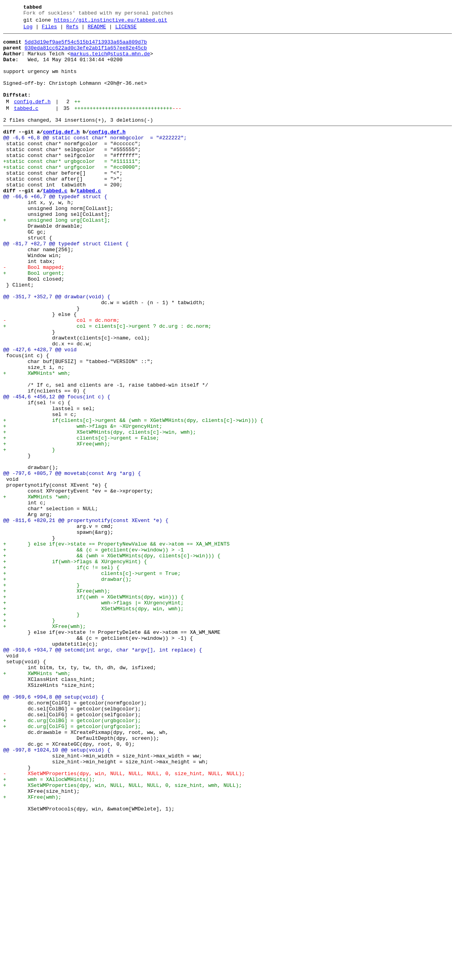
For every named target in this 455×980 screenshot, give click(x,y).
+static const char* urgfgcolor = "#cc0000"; (72, 194)
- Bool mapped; (34, 314)
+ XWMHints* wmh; (37, 442)
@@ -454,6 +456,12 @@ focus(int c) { (57, 470)
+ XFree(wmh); (57, 526)
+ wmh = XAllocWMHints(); (49, 929)
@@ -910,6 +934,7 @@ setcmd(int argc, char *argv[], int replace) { (103, 774)
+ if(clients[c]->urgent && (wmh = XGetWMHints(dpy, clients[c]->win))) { (133, 498)
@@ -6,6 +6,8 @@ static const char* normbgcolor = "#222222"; (95, 159)
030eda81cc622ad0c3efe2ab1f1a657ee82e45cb (86, 54)
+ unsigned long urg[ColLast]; (57, 258)
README (97, 30)
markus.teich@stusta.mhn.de (110, 61)
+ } (29, 533)
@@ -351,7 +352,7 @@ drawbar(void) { (57, 350)
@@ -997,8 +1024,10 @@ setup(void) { (57, 894)
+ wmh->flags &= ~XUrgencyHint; (83, 505)
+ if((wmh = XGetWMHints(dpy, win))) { (93, 710)
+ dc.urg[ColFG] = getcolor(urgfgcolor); (72, 865)
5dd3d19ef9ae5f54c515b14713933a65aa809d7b (86, 47)
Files (49, 30)
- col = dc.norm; (61, 378)
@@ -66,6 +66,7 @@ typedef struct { (55, 230)
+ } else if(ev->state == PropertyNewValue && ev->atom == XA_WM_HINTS (116, 646)
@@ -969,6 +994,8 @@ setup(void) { (54, 830)
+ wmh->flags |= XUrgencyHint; (93, 717)
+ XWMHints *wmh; (37, 590)
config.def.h (32, 118)
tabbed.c (26, 126)
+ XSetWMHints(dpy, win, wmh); (93, 724)
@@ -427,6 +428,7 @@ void (40, 413)
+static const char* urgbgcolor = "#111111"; (72, 187)
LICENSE (126, 30)
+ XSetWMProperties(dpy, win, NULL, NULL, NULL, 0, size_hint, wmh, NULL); (122, 936)
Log (28, 30)
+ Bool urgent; (34, 321)
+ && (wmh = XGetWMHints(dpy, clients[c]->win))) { (112, 661)
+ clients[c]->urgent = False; (81, 519)
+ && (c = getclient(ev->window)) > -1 (93, 653)
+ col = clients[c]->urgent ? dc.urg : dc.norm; (107, 385)
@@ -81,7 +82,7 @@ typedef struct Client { (66, 286)
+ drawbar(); (67, 689)
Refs (72, 30)
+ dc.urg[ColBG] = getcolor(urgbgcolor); (72, 858)
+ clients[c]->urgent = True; (92, 682)
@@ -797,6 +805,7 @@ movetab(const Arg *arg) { (72, 562)
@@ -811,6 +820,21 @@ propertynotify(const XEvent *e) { (86, 618)
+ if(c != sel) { (61, 675)
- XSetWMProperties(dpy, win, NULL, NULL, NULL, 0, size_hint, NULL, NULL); (124, 922)
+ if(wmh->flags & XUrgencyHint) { (75, 668)
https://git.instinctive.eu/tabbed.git (111, 22)
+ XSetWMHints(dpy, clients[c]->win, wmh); (99, 512)
